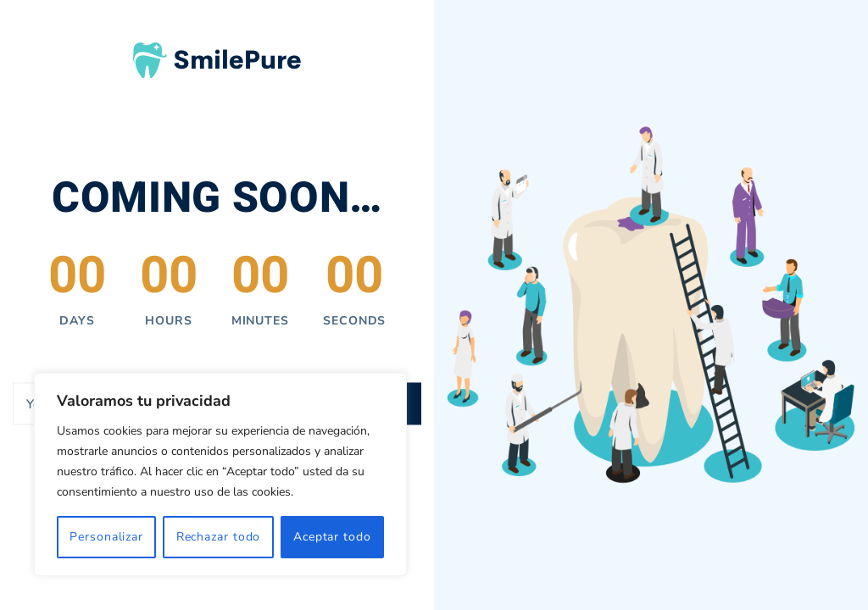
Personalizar (106, 537)
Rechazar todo (219, 537)
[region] (220, 474)
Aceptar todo (332, 537)
